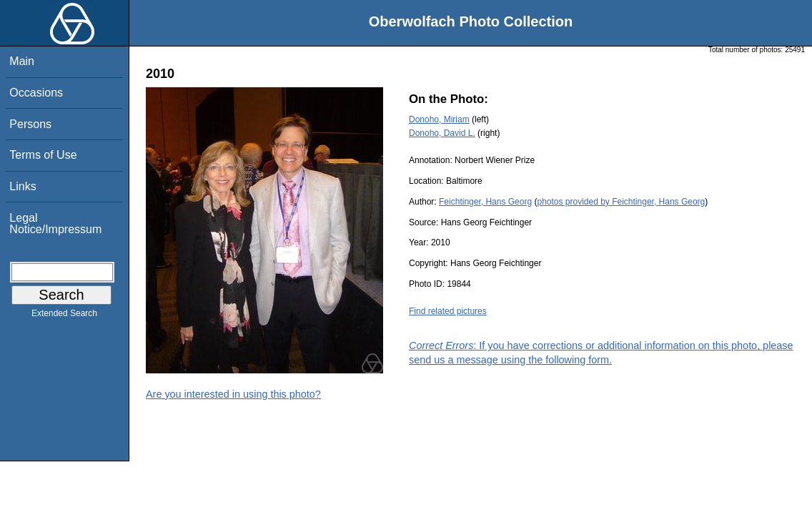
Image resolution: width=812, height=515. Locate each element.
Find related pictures (448, 311)
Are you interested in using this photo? (233, 394)
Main (22, 61)
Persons (30, 124)
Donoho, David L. (442, 133)
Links (23, 186)
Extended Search (64, 316)
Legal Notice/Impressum (55, 224)
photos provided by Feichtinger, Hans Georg (621, 202)
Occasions (36, 93)
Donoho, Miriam (439, 119)
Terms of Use (43, 155)
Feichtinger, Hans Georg (485, 202)
